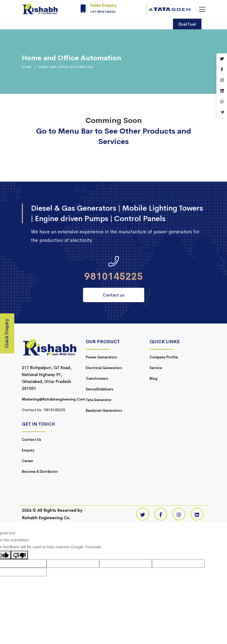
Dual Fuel (187, 24)
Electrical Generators (104, 368)
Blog (154, 379)
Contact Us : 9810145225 (44, 410)
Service (156, 368)
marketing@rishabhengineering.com (53, 399)
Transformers (97, 379)
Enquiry (28, 450)
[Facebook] (161, 514)
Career (28, 461)
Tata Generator (99, 400)
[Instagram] (179, 514)
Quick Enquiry (7, 333)
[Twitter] (143, 514)
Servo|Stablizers (100, 389)
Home (27, 67)
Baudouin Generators (104, 411)
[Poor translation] (19, 555)
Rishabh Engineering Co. (46, 518)
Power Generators (101, 357)
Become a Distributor (40, 472)
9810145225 (114, 277)
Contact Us (32, 440)
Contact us (113, 295)
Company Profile (164, 357)
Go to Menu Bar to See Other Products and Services (114, 136)
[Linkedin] (197, 514)
